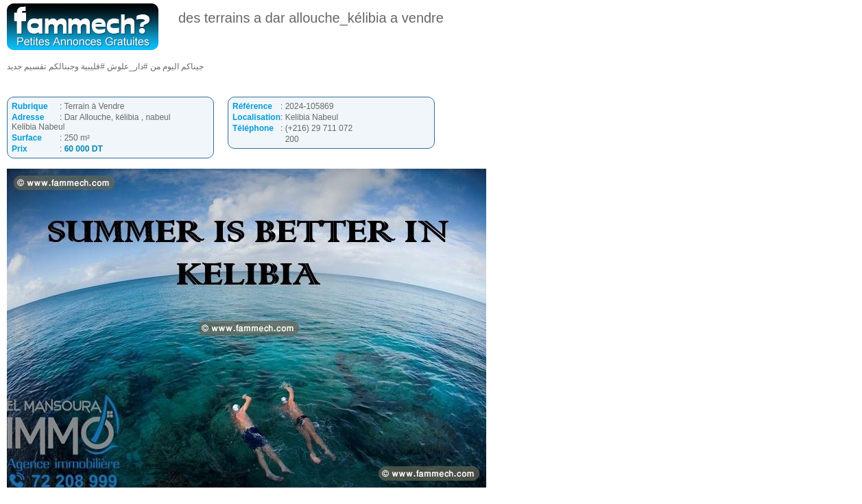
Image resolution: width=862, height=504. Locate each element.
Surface (27, 138)
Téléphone (253, 128)
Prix (20, 149)
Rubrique (30, 106)
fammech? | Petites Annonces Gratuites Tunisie (83, 27)
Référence (252, 106)
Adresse (28, 117)
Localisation (256, 117)
